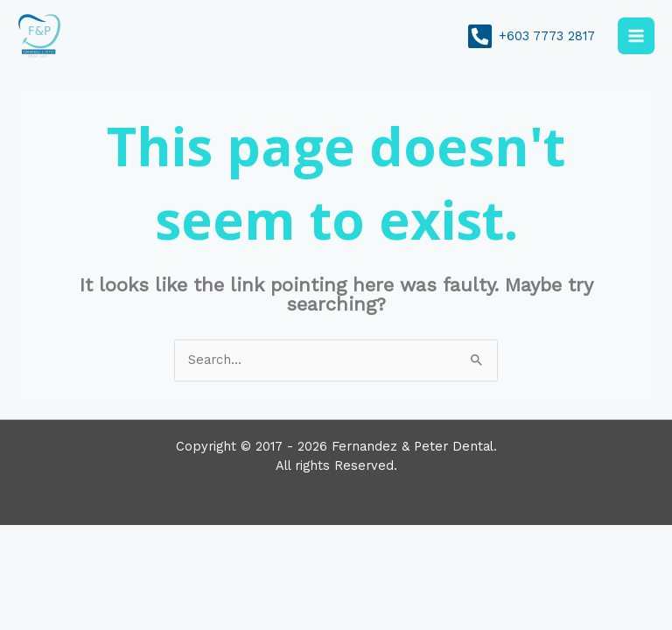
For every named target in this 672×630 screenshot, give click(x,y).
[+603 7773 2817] (531, 36)
